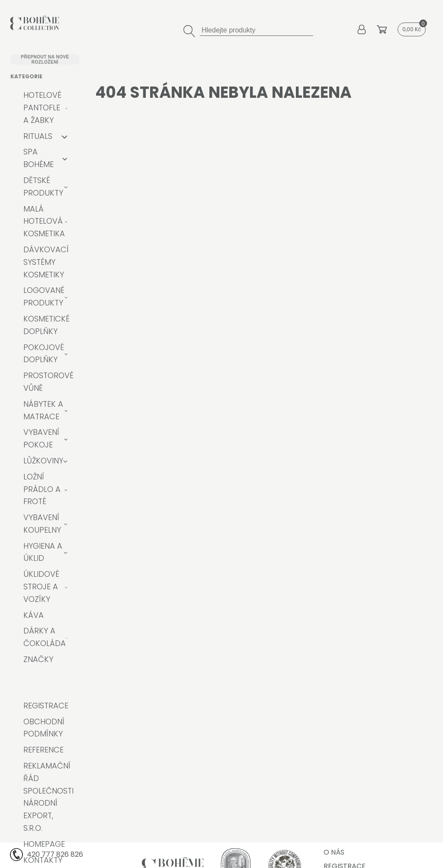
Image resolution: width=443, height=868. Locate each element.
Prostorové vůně (48, 382)
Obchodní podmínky (44, 728)
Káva (34, 615)
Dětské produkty (43, 186)
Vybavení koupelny (42, 524)
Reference (43, 750)
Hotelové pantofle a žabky (42, 108)
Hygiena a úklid (43, 552)
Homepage (44, 844)
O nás (334, 852)
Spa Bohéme (39, 158)
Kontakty (43, 860)
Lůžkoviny (43, 461)
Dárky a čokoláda (45, 637)
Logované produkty (44, 296)
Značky (38, 659)
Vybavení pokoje (41, 438)
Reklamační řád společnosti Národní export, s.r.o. (48, 797)
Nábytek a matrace (43, 410)
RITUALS (38, 136)
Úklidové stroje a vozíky (41, 587)
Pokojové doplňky (44, 354)
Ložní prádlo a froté (42, 489)
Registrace (46, 706)
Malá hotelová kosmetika (44, 221)
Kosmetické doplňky (47, 325)
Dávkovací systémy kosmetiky (46, 262)
